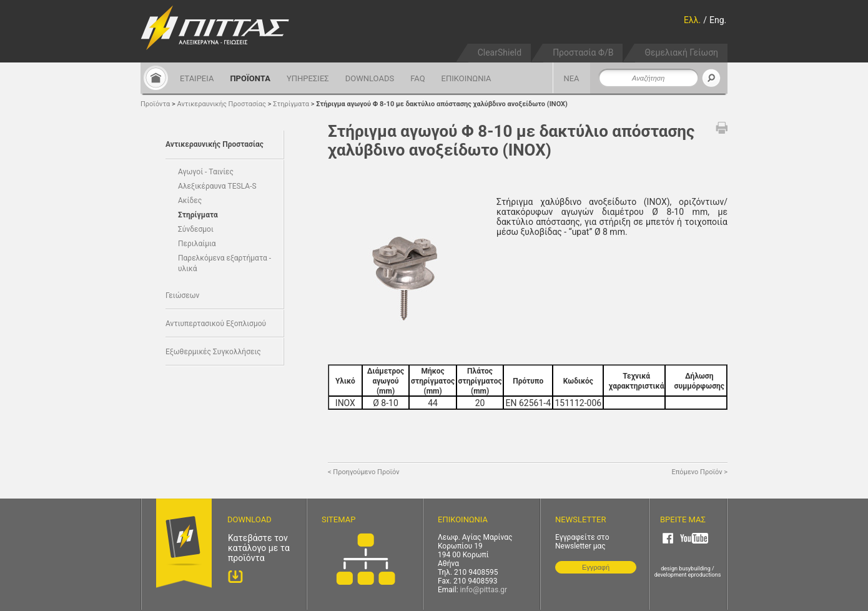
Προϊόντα (155, 104)
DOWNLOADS (370, 78)
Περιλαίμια (197, 244)
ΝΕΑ (571, 78)
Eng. (718, 20)
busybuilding (695, 569)
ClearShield (500, 52)
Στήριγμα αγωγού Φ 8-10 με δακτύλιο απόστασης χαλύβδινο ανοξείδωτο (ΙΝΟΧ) (442, 104)
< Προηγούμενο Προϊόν (364, 472)
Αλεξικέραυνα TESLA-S (217, 186)
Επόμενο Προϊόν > (700, 472)
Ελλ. (692, 20)
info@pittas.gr (484, 590)
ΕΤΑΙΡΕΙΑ (197, 78)
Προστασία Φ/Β (583, 52)
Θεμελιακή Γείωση (681, 52)
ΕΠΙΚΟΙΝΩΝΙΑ (466, 78)
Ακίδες (190, 201)
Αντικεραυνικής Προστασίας (222, 104)
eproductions (705, 575)
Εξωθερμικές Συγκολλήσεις (213, 352)
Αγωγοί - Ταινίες (206, 172)
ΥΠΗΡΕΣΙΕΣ (308, 78)
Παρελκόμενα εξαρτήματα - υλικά (224, 263)
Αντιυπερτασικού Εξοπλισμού (216, 324)
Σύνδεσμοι (196, 229)
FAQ (417, 78)
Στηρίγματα (292, 104)
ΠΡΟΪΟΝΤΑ (250, 78)
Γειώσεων (182, 296)
